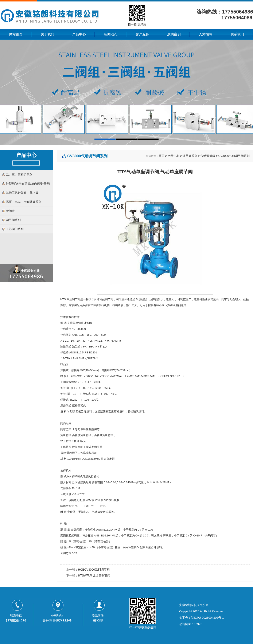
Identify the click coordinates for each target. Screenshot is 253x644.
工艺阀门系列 (15, 229)
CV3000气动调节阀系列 (234, 156)
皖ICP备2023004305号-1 (207, 618)
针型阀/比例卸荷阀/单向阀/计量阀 (28, 184)
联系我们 (237, 34)
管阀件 (10, 211)
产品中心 (79, 34)
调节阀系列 (13, 220)
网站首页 (16, 34)
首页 (161, 156)
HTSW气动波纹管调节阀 (94, 575)
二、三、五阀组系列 (19, 175)
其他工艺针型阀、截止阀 (22, 193)
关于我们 (47, 34)
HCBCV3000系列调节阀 (94, 570)
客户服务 (142, 34)
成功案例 (174, 34)
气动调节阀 (208, 156)
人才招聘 (206, 34)
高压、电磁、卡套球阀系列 (24, 202)
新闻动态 (111, 34)
